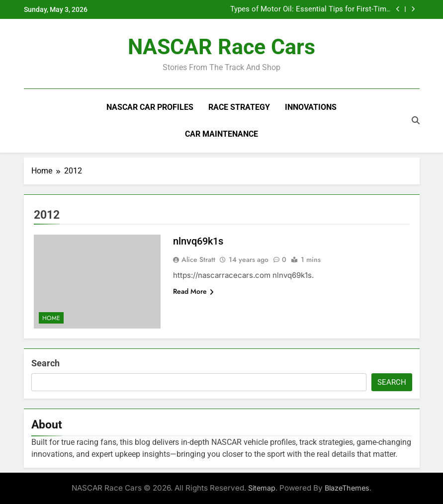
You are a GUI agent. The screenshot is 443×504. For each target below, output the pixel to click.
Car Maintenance (221, 134)
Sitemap (262, 488)
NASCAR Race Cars (221, 47)
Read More (193, 291)
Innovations (311, 107)
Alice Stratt (198, 259)
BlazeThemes (347, 488)
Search (45, 363)
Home (51, 318)
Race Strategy (239, 107)
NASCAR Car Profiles (150, 107)
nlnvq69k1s (198, 241)
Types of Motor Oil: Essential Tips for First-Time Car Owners (310, 9)
